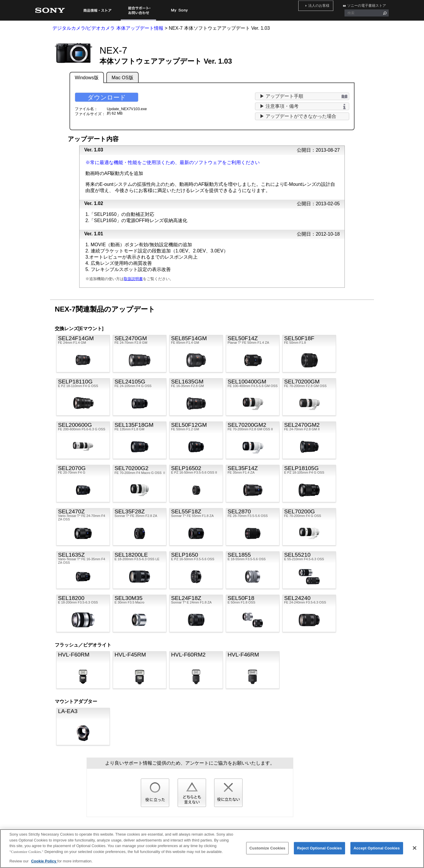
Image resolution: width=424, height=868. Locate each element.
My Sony (180, 10)
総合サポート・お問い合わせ (138, 10)
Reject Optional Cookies (320, 851)
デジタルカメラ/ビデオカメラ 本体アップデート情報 (108, 28)
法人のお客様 (327, 4)
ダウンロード (107, 97)
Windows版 (87, 78)
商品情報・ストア (97, 10)
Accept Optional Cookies (377, 851)
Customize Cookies (267, 851)
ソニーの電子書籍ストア (369, 4)
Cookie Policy (44, 864)
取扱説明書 (133, 279)
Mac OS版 (122, 78)
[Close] (415, 851)
